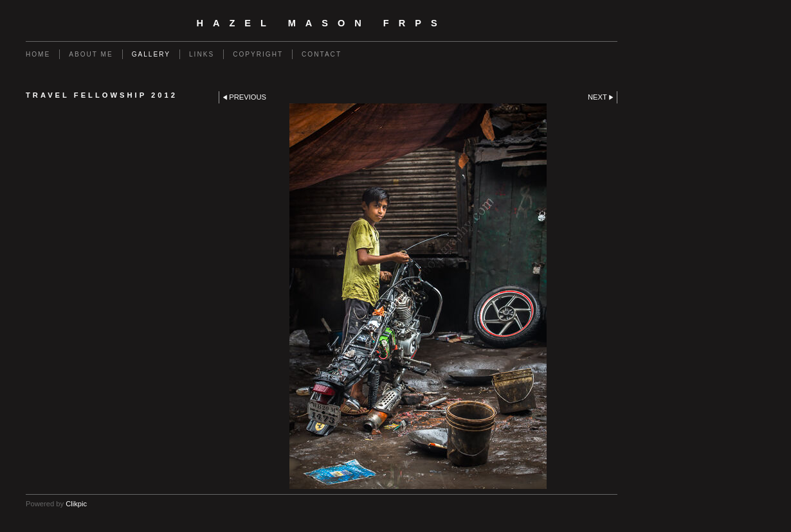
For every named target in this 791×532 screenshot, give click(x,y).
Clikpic (76, 504)
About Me (91, 54)
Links (202, 54)
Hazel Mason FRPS (321, 23)
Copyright (258, 54)
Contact (322, 54)
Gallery (151, 54)
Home (38, 54)
